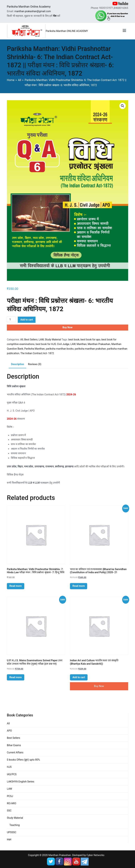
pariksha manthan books (60, 349)
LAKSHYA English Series (21, 782)
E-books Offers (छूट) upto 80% (23, 760)
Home (11, 80)
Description (18, 364)
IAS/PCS (12, 774)
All (20, 80)
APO (9, 731)
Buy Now (68, 327)
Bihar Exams (14, 745)
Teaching (14, 825)
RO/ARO (12, 803)
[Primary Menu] (124, 31)
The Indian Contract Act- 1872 (37, 353)
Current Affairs (15, 753)
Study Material (53, 340)
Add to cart (27, 320)
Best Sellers (31, 340)
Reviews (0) (35, 364)
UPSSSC (12, 832)
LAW (41, 340)
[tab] (17, 365)
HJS (9, 767)
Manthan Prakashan (99, 344)
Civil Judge (63, 344)
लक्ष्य (9, 840)
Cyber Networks (95, 855)
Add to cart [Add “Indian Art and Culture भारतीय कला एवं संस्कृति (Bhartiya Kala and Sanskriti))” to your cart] (79, 677)
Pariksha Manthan (34, 349)
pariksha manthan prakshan (90, 349)
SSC (9, 811)
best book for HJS (46, 344)
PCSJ (10, 796)
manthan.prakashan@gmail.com (33, 11)
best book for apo (90, 340)
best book (74, 340)
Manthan (82, 344)
